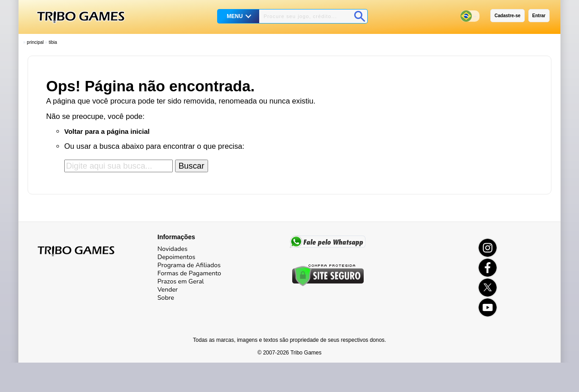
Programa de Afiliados (189, 265)
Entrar (539, 16)
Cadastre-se (507, 16)
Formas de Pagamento (189, 273)
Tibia (53, 42)
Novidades (172, 249)
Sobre (166, 298)
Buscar (192, 166)
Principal (35, 42)
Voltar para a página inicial (107, 131)
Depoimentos (176, 257)
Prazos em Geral (181, 281)
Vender (168, 290)
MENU (235, 16)
